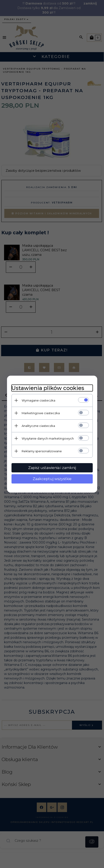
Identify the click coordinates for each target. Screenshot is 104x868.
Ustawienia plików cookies (48, 388)
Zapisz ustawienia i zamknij (52, 468)
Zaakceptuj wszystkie (52, 479)
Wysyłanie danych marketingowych (48, 438)
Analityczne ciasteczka (38, 426)
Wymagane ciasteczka (38, 400)
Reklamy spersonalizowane (42, 451)
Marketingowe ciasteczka (41, 413)
